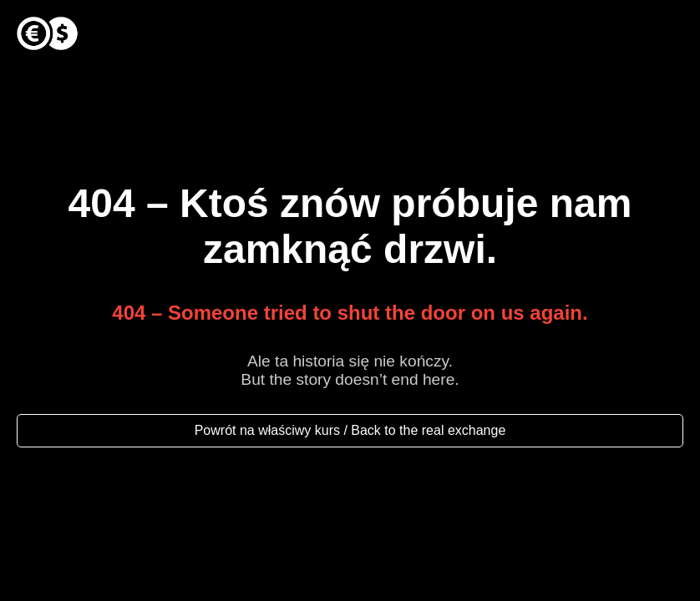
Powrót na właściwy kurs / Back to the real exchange (350, 430)
